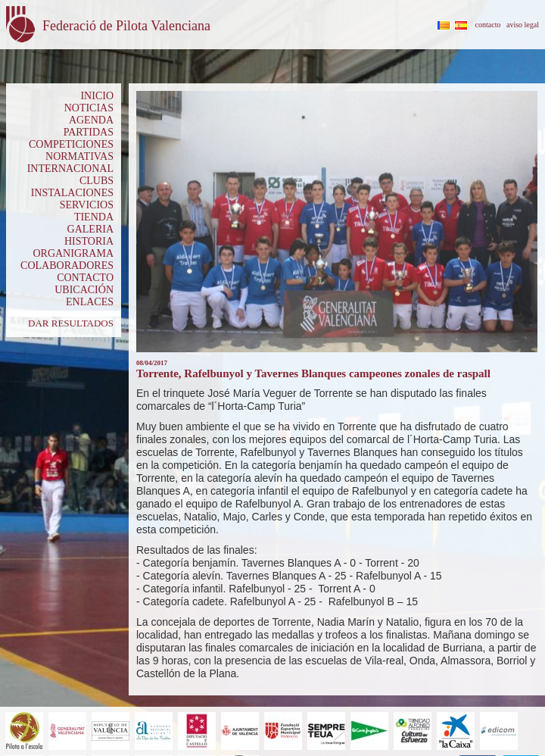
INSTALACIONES (72, 193)
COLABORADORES (67, 266)
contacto (488, 25)
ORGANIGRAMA (73, 253)
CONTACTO (85, 278)
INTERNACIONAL (70, 169)
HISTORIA (89, 241)
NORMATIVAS (79, 156)
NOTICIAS (89, 108)
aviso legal (523, 25)
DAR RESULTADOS (71, 323)
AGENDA (91, 120)
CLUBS (97, 181)
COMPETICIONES (71, 144)
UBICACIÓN (84, 290)
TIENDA (94, 217)
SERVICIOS (87, 205)
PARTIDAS (89, 132)
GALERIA (90, 229)
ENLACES (90, 302)
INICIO (97, 96)
